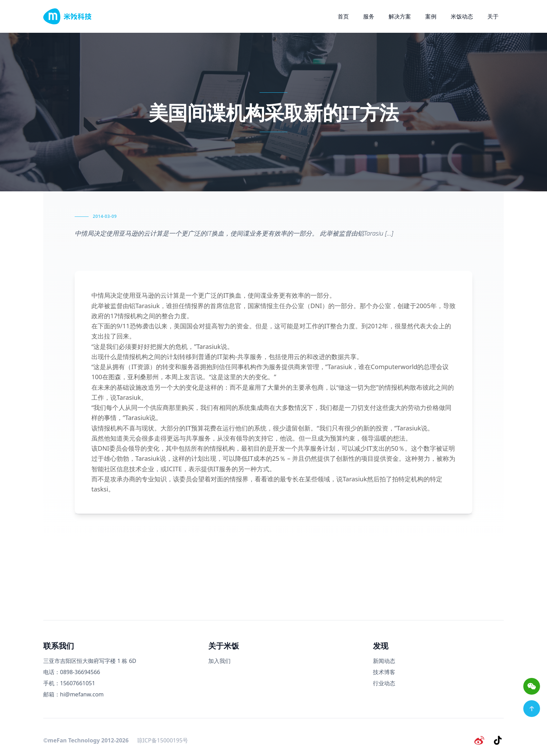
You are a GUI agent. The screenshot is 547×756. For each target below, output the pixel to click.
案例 (431, 16)
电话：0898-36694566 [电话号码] (72, 672)
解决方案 (400, 16)
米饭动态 (462, 16)
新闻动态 (384, 661)
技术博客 (384, 672)
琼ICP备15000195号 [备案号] (163, 740)
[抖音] (498, 740)
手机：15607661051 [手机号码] (69, 683)
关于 (493, 16)
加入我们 (219, 661)
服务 (369, 16)
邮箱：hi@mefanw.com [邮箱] (73, 694)
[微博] (480, 740)
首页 (343, 16)
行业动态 (384, 683)
